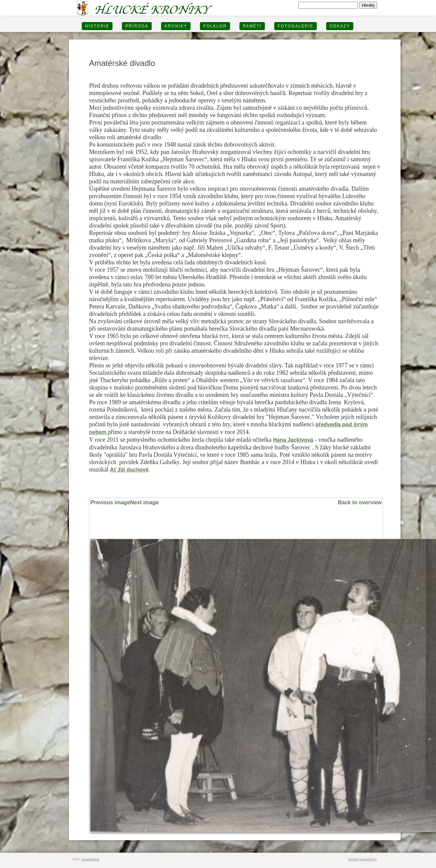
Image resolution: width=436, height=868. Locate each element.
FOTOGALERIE (296, 26)
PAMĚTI (252, 26)
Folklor (215, 26)
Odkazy (340, 26)
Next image (144, 502)
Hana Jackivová (293, 440)
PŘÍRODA (137, 26)
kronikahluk (91, 859)
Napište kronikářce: (363, 859)
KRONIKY (176, 26)
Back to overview (360, 502)
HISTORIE (97, 26)
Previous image (110, 502)
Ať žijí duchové (129, 470)
